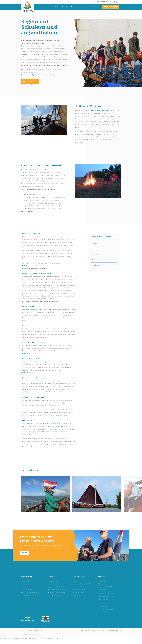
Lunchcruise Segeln (27, 588)
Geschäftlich (55, 7)
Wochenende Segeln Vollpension (57, 593)
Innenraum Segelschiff (79, 593)
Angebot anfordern (30, 81)
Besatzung (34, 384)
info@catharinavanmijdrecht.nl (110, 613)
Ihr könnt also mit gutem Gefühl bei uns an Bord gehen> (40, 75)
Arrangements (76, 7)
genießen (31, 359)
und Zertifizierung (35, 342)
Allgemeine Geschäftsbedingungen (109, 635)
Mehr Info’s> (26, 354)
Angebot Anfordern (111, 7)
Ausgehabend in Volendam (55, 591)
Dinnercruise (104, 249)
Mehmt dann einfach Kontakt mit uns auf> (36, 266)
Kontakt (96, 7)
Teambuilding (104, 265)
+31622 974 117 (106, 610)
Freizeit (65, 7)
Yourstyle (35, 639)
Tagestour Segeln (26, 585)
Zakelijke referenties (27, 599)
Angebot (24, 557)
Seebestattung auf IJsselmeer (56, 596)
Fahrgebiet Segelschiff (80, 596)
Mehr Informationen (29, 373)
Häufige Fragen (114, 2)
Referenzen (76, 599)
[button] (120, 471)
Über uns (88, 7)
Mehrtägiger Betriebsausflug (30, 596)
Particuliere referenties (54, 599)
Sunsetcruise (104, 254)
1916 (48, 400)
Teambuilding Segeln (27, 593)
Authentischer (33, 397)
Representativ (28, 420)
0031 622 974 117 (102, 2)
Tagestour (104, 243)
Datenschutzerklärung (88, 635)
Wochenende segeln (104, 260)
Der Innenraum (57, 426)
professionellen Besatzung (99, 111)
